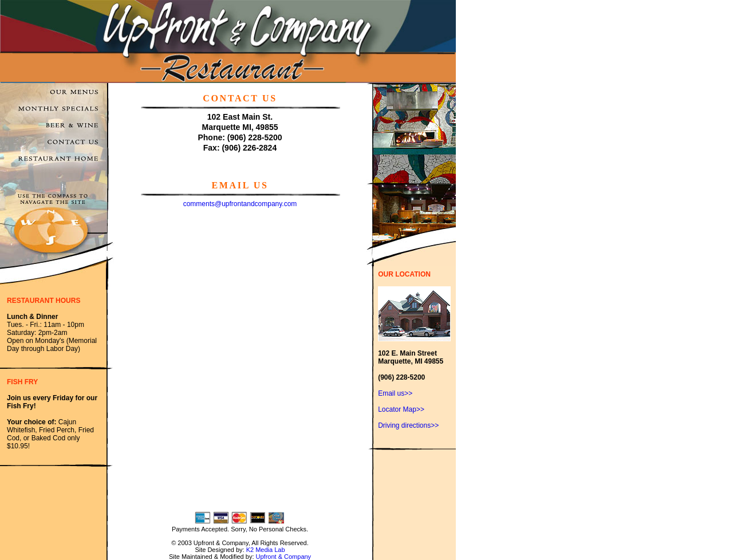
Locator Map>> (401, 409)
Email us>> (395, 393)
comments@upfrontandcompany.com (240, 204)
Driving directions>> (408, 425)
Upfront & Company (284, 557)
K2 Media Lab (266, 550)
